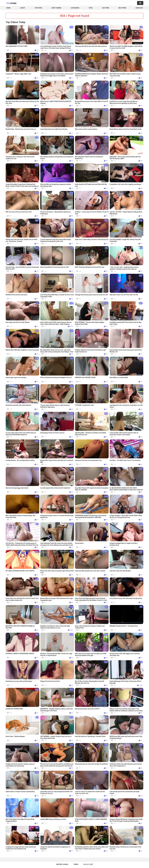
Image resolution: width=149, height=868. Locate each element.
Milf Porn (122, 8)
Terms (76, 864)
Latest (23, 8)
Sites (91, 8)
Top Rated (38, 8)
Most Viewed (56, 8)
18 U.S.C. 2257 (88, 864)
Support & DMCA (62, 864)
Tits (11, 3)
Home (8, 8)
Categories (75, 8)
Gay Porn (106, 8)
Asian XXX (139, 8)
